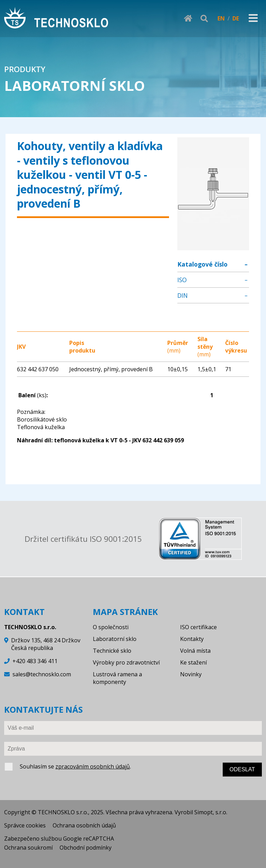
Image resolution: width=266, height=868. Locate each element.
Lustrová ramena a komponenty (117, 678)
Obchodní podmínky (86, 848)
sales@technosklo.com (42, 674)
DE (236, 18)
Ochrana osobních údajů (84, 825)
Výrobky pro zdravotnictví (126, 662)
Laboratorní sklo (115, 639)
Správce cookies (25, 825)
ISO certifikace (198, 627)
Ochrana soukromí (28, 848)
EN (221, 18)
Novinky (191, 674)
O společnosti (111, 627)
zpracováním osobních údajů (93, 766)
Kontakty (192, 639)
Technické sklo (112, 651)
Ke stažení (193, 662)
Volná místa (195, 651)
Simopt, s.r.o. (211, 812)
